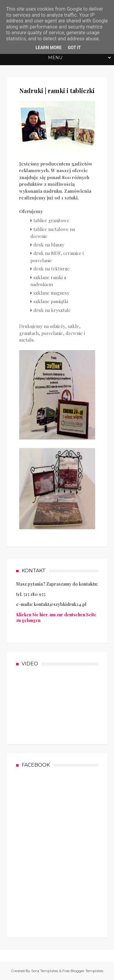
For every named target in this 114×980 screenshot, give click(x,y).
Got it (74, 48)
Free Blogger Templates (83, 971)
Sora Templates (45, 971)
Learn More (49, 48)
